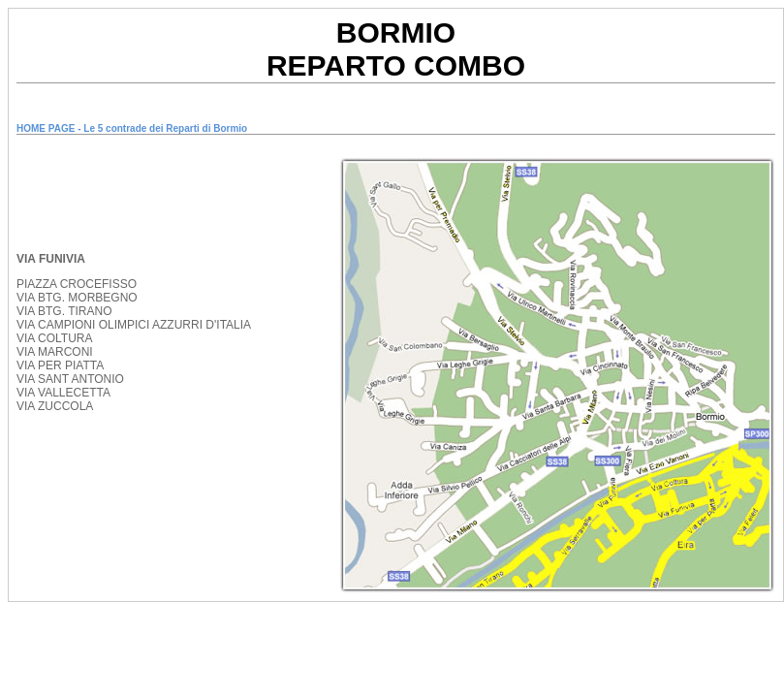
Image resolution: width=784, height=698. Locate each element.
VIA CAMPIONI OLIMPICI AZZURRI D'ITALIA (134, 325)
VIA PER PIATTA (60, 365)
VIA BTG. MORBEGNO (77, 298)
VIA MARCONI (55, 352)
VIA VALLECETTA (63, 393)
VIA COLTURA (54, 338)
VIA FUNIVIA (51, 259)
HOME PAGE (46, 128)
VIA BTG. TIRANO (64, 311)
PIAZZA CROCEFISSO (77, 284)
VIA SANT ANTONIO (70, 379)
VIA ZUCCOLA (55, 406)
